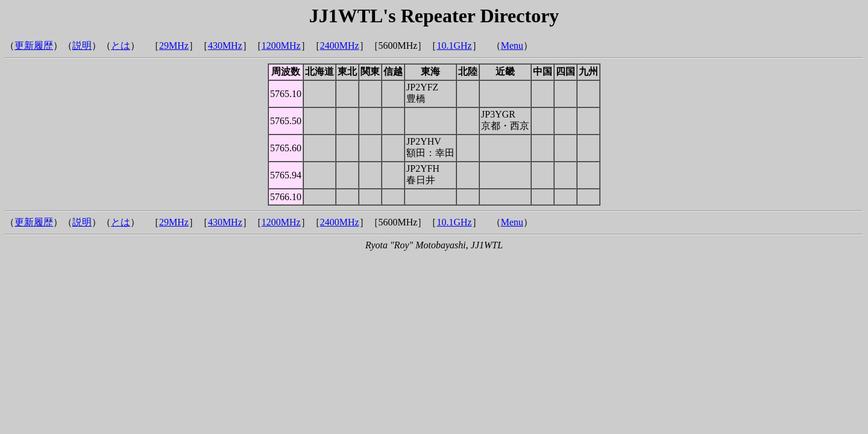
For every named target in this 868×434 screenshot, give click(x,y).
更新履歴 (34, 46)
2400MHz (340, 46)
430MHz (225, 46)
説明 (82, 46)
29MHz (174, 46)
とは (121, 46)
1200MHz (281, 46)
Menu (512, 46)
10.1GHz (454, 46)
